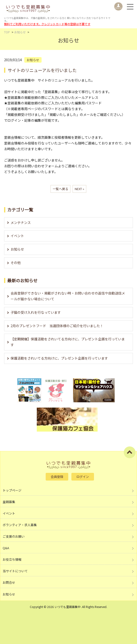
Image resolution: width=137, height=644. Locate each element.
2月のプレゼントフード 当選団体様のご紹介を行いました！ (57, 326)
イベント (17, 236)
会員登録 (57, 477)
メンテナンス (21, 223)
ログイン (83, 477)
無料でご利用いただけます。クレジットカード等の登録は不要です (47, 24)
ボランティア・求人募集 (20, 525)
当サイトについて (15, 571)
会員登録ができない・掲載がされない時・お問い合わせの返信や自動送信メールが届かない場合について (68, 296)
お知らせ (17, 249)
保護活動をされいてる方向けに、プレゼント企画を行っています (59, 358)
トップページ (12, 490)
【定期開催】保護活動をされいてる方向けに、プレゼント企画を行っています (68, 342)
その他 (16, 263)
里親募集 (9, 502)
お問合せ (9, 582)
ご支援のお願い (14, 536)
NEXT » (79, 189)
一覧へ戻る (60, 189)
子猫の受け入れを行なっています (36, 312)
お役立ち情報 (12, 559)
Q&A (6, 548)
